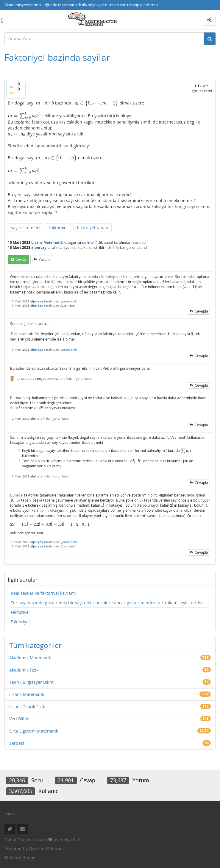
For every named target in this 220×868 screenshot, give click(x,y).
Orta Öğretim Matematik (34, 731)
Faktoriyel (20, 612)
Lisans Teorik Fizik (27, 707)
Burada (16, 495)
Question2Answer (47, 849)
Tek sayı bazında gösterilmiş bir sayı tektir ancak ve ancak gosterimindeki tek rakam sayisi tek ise (107, 603)
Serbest (17, 743)
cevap (21, 259)
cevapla (201, 311)
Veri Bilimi (19, 719)
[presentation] (38, 103)
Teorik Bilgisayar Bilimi (32, 682)
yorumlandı (69, 301)
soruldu (139, 242)
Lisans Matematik (47, 242)
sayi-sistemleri (25, 228)
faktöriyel (58, 228)
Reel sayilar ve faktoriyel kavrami (43, 593)
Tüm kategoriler (35, 645)
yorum (44, 259)
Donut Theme (18, 840)
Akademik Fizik (24, 670)
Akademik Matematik (30, 658)
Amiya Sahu (71, 840)
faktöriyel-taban (93, 228)
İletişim (10, 814)
